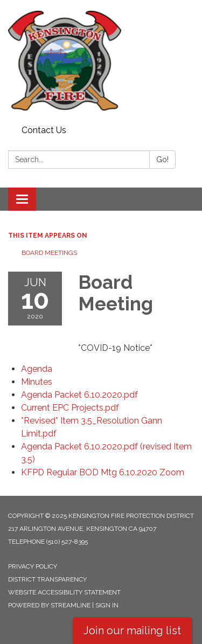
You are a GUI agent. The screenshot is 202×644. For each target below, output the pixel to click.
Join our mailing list (132, 631)
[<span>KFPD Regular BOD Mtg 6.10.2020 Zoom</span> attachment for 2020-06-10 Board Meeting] (103, 472)
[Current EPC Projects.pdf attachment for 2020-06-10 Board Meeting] (70, 408)
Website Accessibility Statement (64, 592)
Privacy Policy (33, 566)
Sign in (107, 605)
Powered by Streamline (49, 605)
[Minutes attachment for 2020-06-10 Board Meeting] (37, 382)
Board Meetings (49, 253)
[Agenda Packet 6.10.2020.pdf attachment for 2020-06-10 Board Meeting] (79, 395)
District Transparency (47, 579)
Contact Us (44, 130)
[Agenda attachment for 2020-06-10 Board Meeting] (37, 369)
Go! (162, 160)
